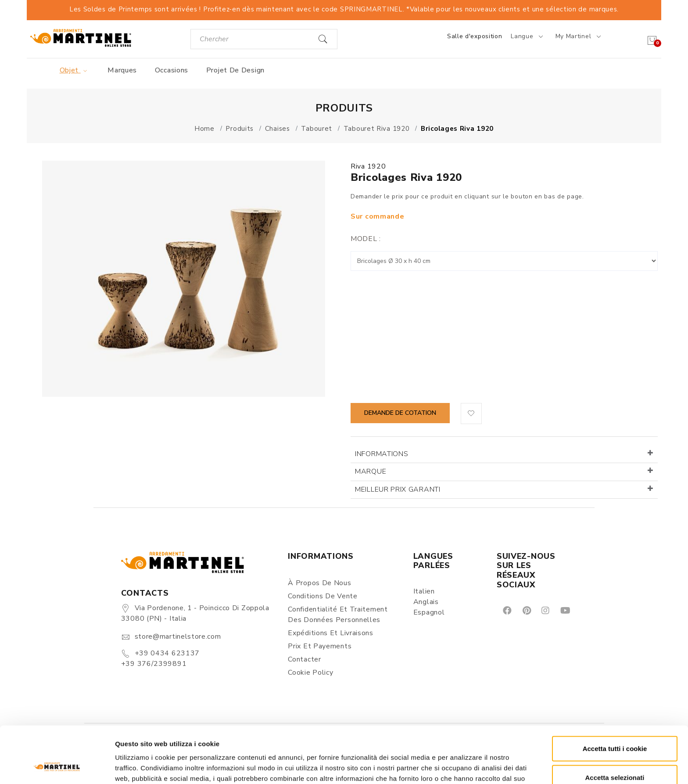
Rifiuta (615, 755)
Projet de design (235, 70)
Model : (366, 239)
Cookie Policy (310, 673)
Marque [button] (371, 471)
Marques (122, 70)
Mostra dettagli (462, 767)
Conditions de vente (322, 596)
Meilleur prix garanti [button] (398, 489)
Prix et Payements (320, 646)
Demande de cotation (400, 413)
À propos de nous (319, 583)
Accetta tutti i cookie (615, 698)
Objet (75, 70)
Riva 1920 (368, 166)
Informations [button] (382, 454)
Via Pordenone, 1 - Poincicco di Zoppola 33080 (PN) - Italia (195, 613)
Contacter (304, 659)
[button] (471, 414)
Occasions (172, 70)
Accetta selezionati (615, 727)
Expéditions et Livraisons (331, 633)
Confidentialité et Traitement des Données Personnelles (338, 615)
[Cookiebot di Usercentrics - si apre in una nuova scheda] (57, 767)
